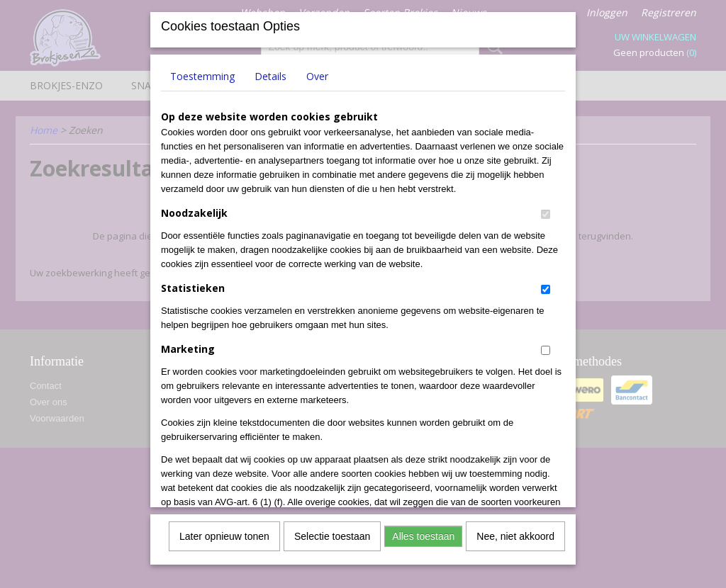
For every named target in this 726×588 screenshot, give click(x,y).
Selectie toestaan (332, 531)
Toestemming (202, 71)
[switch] (546, 209)
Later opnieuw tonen (224, 531)
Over (317, 71)
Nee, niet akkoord (515, 531)
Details (270, 71)
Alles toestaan (423, 531)
